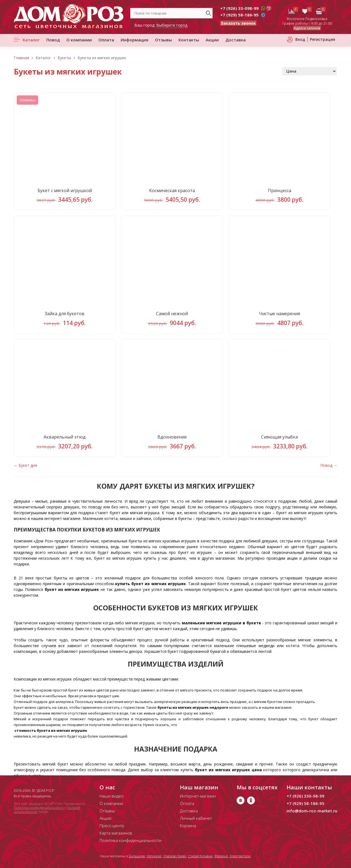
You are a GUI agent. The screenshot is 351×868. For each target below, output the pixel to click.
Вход (300, 39)
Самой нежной (172, 316)
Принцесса (280, 191)
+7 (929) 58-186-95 (239, 15)
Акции (212, 40)
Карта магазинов (116, 833)
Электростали (240, 856)
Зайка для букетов (65, 316)
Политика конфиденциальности (39, 808)
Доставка (236, 40)
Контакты (189, 40)
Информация (135, 40)
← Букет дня (25, 470)
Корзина (188, 826)
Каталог (31, 40)
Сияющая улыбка (279, 441)
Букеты (64, 58)
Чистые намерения (280, 316)
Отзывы (163, 40)
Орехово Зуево (175, 856)
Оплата (106, 40)
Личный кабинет (196, 818)
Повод (53, 40)
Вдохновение (172, 441)
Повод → (329, 470)
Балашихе (137, 856)
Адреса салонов (307, 28)
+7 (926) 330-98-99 (305, 796)
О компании (79, 40)
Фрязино (221, 856)
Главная (21, 58)
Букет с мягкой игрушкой (65, 191)
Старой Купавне (200, 856)
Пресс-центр (112, 826)
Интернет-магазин (198, 796)
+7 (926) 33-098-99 (239, 8)
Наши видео (112, 796)
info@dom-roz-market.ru (312, 811)
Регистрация (322, 39)
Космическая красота (172, 191)
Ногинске (154, 856)
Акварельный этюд (65, 441)
